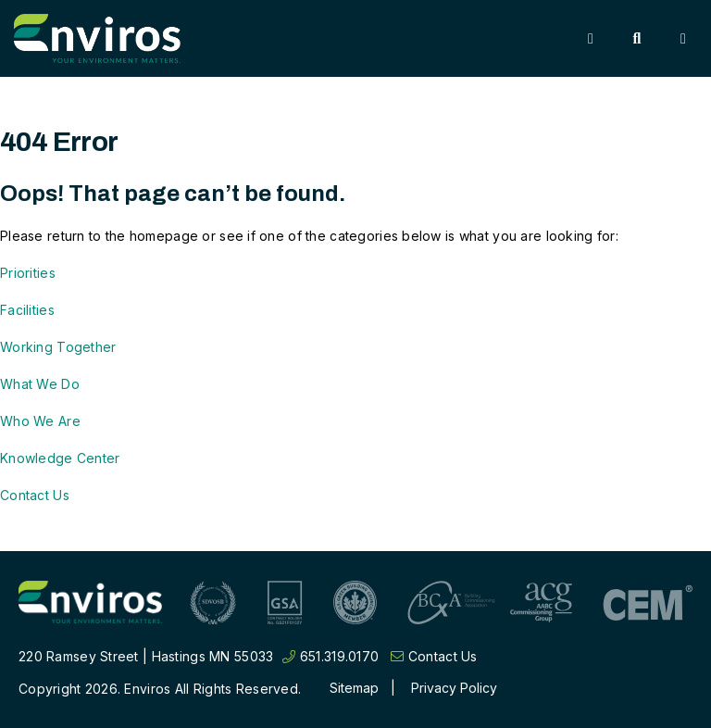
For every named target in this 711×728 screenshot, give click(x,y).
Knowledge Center (60, 458)
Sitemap (354, 688)
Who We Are (40, 421)
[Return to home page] (90, 602)
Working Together (58, 347)
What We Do (40, 384)
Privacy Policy (454, 688)
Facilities (27, 310)
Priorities (28, 273)
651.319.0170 (331, 656)
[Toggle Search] (637, 39)
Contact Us (35, 495)
